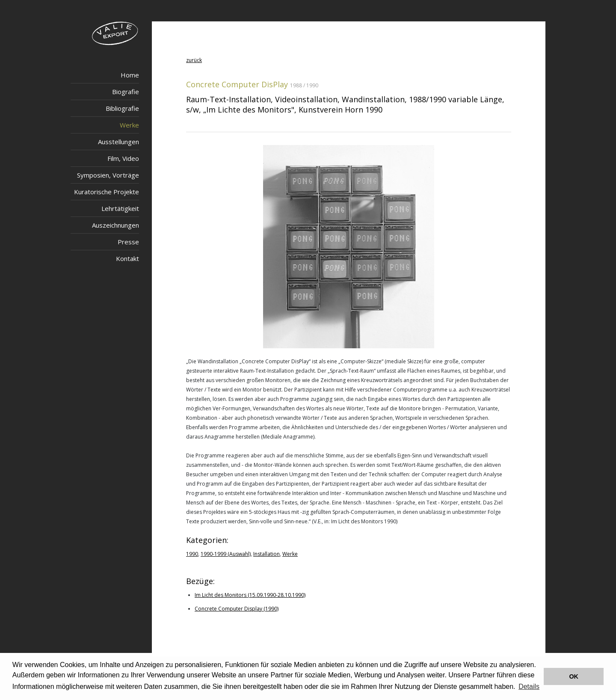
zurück (194, 60)
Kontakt (127, 258)
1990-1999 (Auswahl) (226, 554)
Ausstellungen (118, 142)
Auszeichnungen (115, 225)
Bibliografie (122, 108)
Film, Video (123, 158)
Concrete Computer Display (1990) (237, 609)
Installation (267, 554)
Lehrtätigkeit (120, 208)
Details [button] (529, 687)
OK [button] (574, 676)
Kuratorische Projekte (107, 192)
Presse (128, 242)
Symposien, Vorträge (108, 175)
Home (130, 75)
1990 (192, 554)
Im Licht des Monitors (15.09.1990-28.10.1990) (250, 595)
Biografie (126, 92)
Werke (129, 125)
